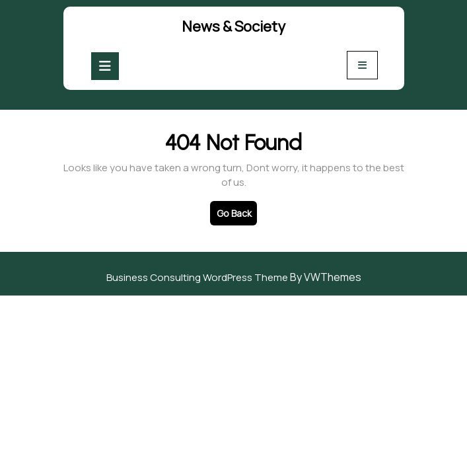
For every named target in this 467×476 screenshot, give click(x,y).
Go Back (237, 216)
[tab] (105, 66)
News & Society (234, 26)
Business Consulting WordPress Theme (197, 277)
